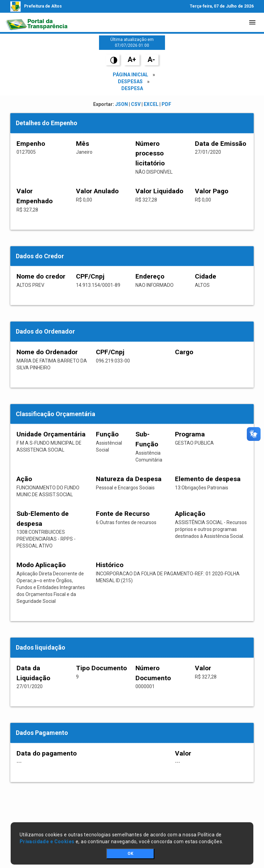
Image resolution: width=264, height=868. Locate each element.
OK (130, 854)
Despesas (130, 82)
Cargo (184, 352)
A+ (132, 59)
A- (151, 59)
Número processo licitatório (150, 154)
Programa (190, 434)
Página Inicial (130, 75)
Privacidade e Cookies (47, 842)
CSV (136, 104)
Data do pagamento (47, 753)
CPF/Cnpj (90, 276)
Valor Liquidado (159, 191)
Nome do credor (41, 276)
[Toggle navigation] (252, 22)
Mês (82, 144)
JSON (122, 104)
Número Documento (153, 673)
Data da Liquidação (33, 673)
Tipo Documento (101, 668)
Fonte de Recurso (123, 514)
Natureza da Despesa (129, 479)
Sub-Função (147, 439)
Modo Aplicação (41, 565)
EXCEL (151, 104)
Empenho (31, 144)
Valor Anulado (97, 191)
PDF (166, 104)
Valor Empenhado (35, 196)
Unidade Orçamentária (51, 434)
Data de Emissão (221, 144)
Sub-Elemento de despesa (43, 519)
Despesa (132, 88)
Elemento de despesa (208, 479)
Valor (203, 668)
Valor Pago (212, 191)
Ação (24, 479)
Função (107, 434)
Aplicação (190, 514)
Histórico (110, 565)
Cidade (206, 276)
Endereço (150, 276)
